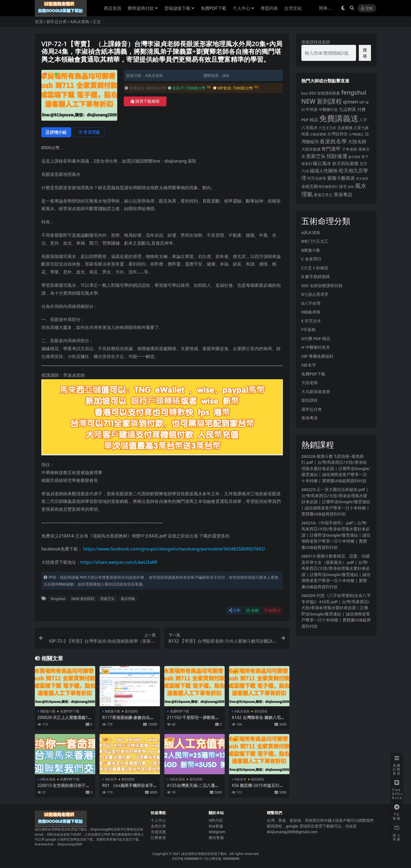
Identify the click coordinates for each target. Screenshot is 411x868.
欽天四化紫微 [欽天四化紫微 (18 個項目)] (345, 163)
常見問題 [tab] (89, 132)
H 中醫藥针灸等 (316, 347)
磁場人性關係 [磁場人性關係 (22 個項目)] (324, 171)
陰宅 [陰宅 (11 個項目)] (343, 186)
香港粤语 (310, 418)
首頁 (39, 21)
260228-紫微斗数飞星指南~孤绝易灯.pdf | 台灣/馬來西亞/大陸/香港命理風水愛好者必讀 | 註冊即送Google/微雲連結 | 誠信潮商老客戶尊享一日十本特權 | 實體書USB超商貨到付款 (336, 468)
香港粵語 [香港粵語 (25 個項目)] (343, 195)
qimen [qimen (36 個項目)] (350, 102)
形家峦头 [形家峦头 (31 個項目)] (316, 156)
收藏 (252, 610)
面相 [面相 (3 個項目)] (351, 187)
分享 (235, 610)
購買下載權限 (145, 101)
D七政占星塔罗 (315, 294)
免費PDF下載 (70, 711)
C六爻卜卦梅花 (315, 268)
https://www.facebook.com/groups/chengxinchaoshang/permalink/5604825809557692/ (174, 549)
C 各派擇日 (311, 259)
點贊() (272, 610)
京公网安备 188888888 (222, 859)
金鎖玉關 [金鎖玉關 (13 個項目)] (310, 186)
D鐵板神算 (311, 312)
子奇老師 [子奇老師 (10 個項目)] (350, 149)
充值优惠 (158, 832)
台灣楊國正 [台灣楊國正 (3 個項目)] (356, 134)
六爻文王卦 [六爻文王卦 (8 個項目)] (327, 128)
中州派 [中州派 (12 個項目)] (312, 109)
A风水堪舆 (80, 21)
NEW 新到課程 (83, 599)
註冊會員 (158, 837)
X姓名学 (111, 779)
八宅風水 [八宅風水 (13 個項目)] (310, 127)
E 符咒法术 (311, 321)
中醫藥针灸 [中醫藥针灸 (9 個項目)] (328, 109)
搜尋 (365, 53)
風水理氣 (128, 599)
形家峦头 (107, 599)
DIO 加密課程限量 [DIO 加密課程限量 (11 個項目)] (325, 93)
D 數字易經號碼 (316, 276)
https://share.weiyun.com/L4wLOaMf (119, 562)
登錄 (367, 8)
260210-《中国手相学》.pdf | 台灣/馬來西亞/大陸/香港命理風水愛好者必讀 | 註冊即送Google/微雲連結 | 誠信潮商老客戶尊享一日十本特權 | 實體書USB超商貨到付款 (336, 535)
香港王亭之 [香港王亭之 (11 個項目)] (323, 195)
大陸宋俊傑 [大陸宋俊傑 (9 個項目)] (311, 149)
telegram (217, 832)
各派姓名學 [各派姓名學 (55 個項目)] (333, 141)
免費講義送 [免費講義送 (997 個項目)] (339, 118)
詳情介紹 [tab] (56, 132)
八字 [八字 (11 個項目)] (363, 120)
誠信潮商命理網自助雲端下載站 (204, 854)
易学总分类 (56, 21)
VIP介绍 (215, 820)
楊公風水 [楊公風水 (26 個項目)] (322, 163)
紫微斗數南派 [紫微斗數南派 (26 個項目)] (341, 178)
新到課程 (131, 711)
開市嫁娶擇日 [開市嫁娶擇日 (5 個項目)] (328, 187)
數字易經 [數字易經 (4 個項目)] (354, 157)
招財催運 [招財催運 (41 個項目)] (337, 156)
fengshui (58, 599)
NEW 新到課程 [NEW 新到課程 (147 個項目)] (322, 101)
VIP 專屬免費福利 (317, 356)
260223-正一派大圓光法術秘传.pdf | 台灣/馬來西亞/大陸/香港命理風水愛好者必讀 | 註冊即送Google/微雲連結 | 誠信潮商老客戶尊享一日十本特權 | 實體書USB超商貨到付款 (336, 502)
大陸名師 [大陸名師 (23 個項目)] (357, 141)
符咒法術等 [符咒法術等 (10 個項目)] (317, 178)
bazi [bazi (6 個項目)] (305, 93)
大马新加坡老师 (316, 391)
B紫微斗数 (48, 711)
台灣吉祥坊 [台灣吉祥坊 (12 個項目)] (337, 134)
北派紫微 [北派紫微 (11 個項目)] (345, 128)
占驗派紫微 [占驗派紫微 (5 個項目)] (318, 134)
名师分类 (158, 826)
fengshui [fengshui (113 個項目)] (354, 92)
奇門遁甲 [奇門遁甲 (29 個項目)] (331, 149)
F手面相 (309, 329)
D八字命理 (311, 303)
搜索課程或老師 (316, 42)
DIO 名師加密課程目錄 (322, 285)
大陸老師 (310, 382)
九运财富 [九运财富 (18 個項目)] (348, 109)
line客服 (216, 826)
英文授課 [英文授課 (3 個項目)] (362, 179)
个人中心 (158, 820)
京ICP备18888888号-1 (188, 859)
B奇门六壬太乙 (315, 241)
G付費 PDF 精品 (316, 338)
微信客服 (216, 837)
